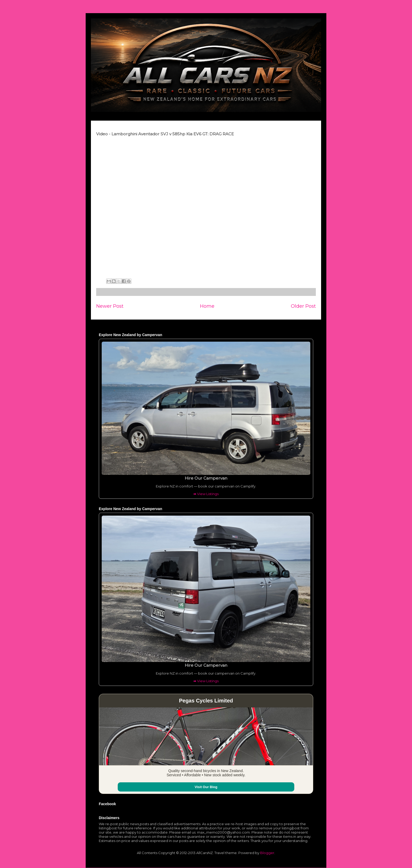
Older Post (303, 306)
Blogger (267, 853)
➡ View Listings (206, 494)
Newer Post (110, 306)
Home (207, 306)
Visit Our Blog (206, 787)
